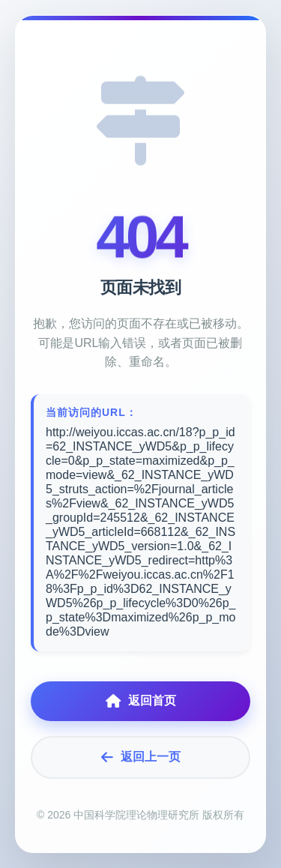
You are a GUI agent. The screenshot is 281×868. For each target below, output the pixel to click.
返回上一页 (141, 757)
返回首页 (141, 701)
